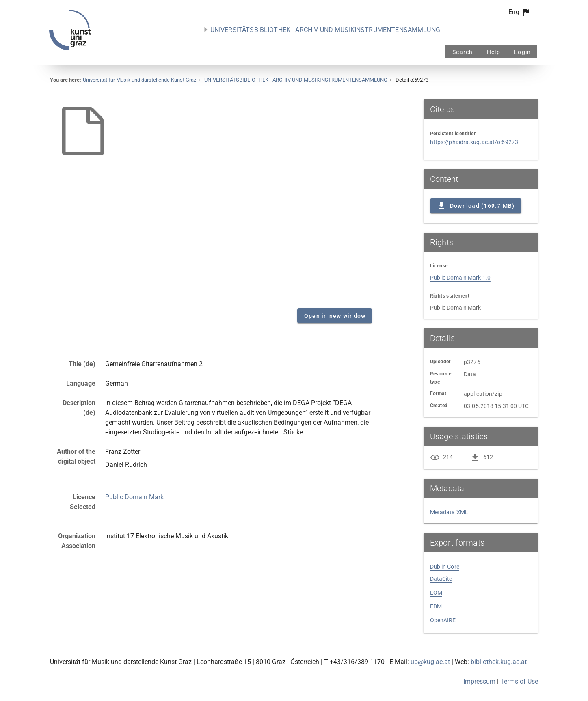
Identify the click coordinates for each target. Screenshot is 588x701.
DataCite (441, 579)
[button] (520, 12)
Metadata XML (449, 512)
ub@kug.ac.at (430, 662)
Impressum (479, 681)
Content (211, 201)
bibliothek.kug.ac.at (499, 662)
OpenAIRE (443, 620)
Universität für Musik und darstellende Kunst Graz (139, 80)
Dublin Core (445, 567)
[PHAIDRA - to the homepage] (70, 48)
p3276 (472, 362)
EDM (436, 606)
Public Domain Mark (134, 497)
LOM (436, 593)
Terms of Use (519, 681)
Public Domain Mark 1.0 (460, 278)
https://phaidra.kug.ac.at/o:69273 (474, 142)
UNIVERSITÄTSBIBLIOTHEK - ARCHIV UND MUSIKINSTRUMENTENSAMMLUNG (325, 30)
